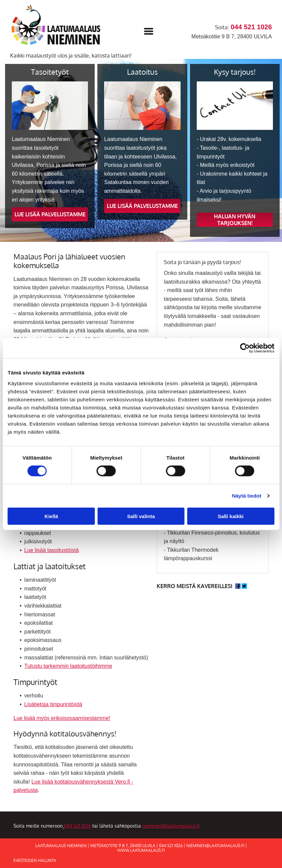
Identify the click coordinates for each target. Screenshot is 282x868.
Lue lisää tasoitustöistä (52, 550)
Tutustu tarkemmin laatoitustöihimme (68, 666)
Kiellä (51, 516)
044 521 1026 (77, 826)
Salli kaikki (231, 516)
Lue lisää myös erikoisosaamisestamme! (62, 718)
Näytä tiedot (247, 496)
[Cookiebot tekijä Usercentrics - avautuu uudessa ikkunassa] (245, 348)
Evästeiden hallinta (35, 860)
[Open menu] (149, 31)
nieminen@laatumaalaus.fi (171, 826)
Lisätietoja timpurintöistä (53, 704)
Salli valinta (141, 516)
